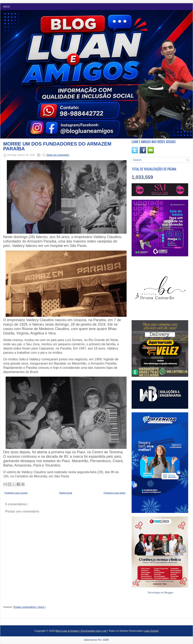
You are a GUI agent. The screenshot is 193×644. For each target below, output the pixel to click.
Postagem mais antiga (114, 493)
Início (7, 7)
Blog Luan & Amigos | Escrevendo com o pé (81, 631)
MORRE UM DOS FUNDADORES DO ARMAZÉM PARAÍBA (57, 146)
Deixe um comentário (58, 155)
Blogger (169, 593)
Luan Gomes (151, 631)
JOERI (106, 640)
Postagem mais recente (16, 493)
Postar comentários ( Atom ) (30, 607)
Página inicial (66, 493)
